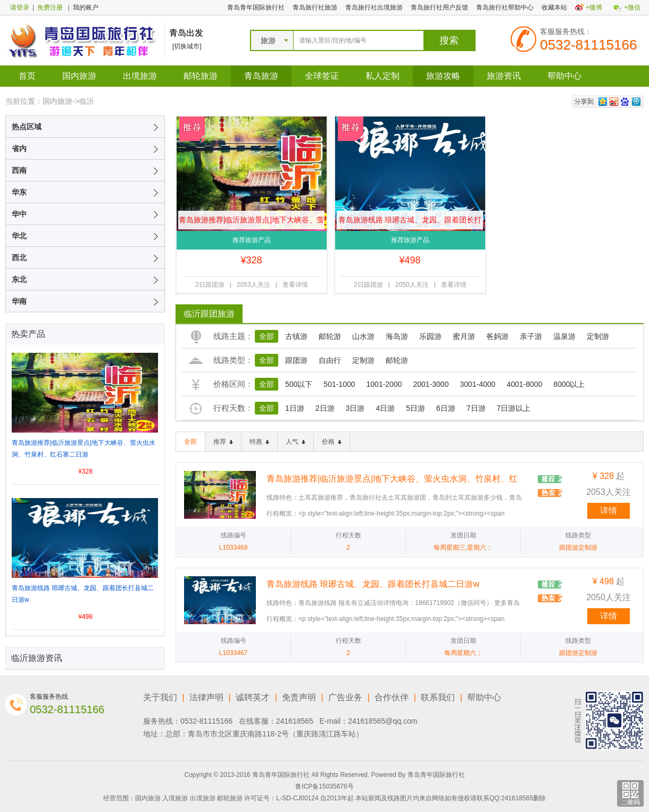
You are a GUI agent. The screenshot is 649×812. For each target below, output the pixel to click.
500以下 (299, 384)
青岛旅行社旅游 (315, 7)
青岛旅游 (261, 76)
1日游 (295, 408)
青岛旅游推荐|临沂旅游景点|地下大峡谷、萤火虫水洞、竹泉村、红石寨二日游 (251, 222)
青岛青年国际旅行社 (256, 7)
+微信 (632, 7)
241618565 (295, 721)
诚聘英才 (253, 697)
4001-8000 (524, 384)
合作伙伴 (392, 697)
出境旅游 (140, 76)
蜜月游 (464, 336)
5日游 (415, 408)
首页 (27, 76)
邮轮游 (330, 336)
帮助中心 (564, 76)
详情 (609, 511)
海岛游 (397, 336)
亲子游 (531, 336)
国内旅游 (79, 76)
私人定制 (382, 76)
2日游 (325, 408)
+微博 (594, 7)
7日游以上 (514, 408)
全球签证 (322, 76)
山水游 (363, 336)
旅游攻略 (443, 76)
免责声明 (299, 697)
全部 (267, 336)
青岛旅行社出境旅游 (374, 7)
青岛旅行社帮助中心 (505, 7)
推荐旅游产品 (252, 240)
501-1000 (339, 384)
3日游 (355, 408)
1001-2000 (384, 384)
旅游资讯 (504, 76)
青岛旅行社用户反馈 (439, 7)
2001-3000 (431, 384)
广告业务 (345, 697)
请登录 (20, 7)
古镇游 (296, 336)
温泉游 (564, 336)
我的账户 (86, 7)
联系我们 (438, 697)
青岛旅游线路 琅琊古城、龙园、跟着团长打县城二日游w (410, 222)
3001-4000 (477, 384)
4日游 (385, 408)
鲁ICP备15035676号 (324, 786)
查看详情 (295, 285)
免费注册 (50, 7)
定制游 (598, 336)
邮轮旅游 (201, 76)
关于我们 (160, 697)
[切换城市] (187, 46)
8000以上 (569, 384)
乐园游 (430, 336)
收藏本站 (554, 7)
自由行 (330, 360)
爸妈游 (497, 336)
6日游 (446, 408)
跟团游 (296, 360)
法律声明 (206, 697)
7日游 (476, 408)
